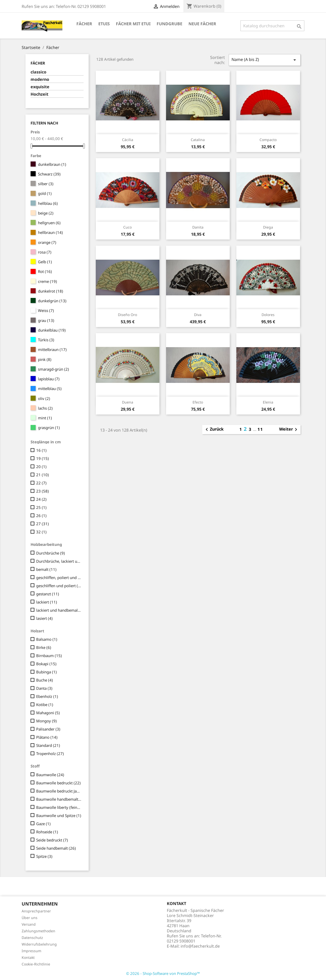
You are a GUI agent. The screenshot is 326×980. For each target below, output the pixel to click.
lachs (45, 408)
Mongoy (46, 721)
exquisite (40, 87)
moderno (40, 79)
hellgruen (49, 223)
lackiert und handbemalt (59, 610)
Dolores (268, 315)
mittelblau (50, 388)
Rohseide (47, 832)
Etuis (104, 24)
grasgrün (49, 428)
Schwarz (49, 174)
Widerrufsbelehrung (39, 944)
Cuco (127, 227)
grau (46, 320)
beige (46, 213)
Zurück (214, 430)
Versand (29, 924)
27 (43, 524)
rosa (45, 252)
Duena (128, 402)
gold (45, 193)
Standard (48, 745)
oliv (44, 398)
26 (41, 516)
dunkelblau (52, 330)
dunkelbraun (52, 164)
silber (46, 184)
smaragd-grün (53, 369)
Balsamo (47, 639)
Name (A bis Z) (265, 60)
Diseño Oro (127, 315)
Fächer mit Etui (133, 24)
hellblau (48, 203)
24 (41, 499)
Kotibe (45, 705)
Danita (198, 227)
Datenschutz (32, 938)
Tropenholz (50, 753)
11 (260, 429)
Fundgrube (169, 24)
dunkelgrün (52, 301)
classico (38, 72)
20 (41, 467)
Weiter (289, 430)
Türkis (46, 340)
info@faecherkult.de (200, 946)
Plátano (47, 737)
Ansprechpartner (36, 911)
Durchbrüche (51, 553)
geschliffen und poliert (59, 586)
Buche (45, 680)
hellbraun (50, 232)
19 (43, 458)
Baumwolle (50, 775)
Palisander (48, 729)
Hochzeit (39, 94)
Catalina (198, 140)
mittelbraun (52, 349)
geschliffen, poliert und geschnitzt (59, 577)
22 (41, 483)
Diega (268, 227)
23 (43, 491)
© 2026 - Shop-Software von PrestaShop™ (163, 973)
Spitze (44, 856)
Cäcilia (128, 140)
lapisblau (49, 379)
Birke (44, 647)
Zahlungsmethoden (38, 931)
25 (41, 507)
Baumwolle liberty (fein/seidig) (59, 807)
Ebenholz (47, 696)
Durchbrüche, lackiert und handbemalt (59, 561)
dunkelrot (51, 291)
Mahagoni (48, 713)
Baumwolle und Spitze (59, 815)
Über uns (30, 918)
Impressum (31, 951)
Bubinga (46, 672)
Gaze (43, 824)
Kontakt (28, 957)
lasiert (44, 618)
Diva (198, 315)
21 (43, 475)
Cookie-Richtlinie (36, 964)
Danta (44, 688)
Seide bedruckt (52, 840)
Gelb (45, 262)
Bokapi (46, 664)
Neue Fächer (202, 24)
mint (45, 418)
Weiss (46, 310)
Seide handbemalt (56, 848)
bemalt (46, 569)
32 (41, 532)
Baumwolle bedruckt (58, 783)
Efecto (198, 402)
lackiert (47, 602)
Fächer (84, 24)
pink (45, 359)
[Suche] (272, 26)
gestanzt (48, 594)
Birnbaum (49, 656)
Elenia (268, 402)
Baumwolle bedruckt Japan (59, 791)
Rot (45, 271)
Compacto (268, 140)
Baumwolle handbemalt (59, 799)
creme (47, 281)
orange (47, 242)
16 (41, 450)
